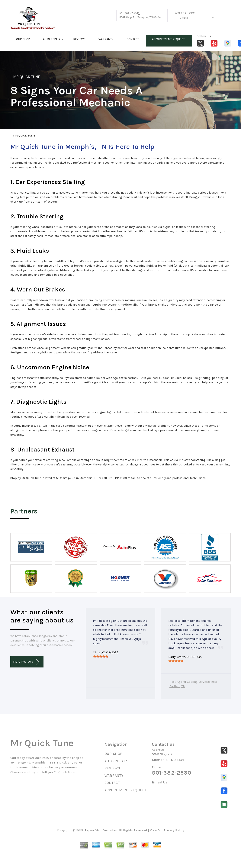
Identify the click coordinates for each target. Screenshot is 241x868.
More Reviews (26, 662)
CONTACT (133, 39)
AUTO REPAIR (52, 39)
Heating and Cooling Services (190, 682)
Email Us (160, 782)
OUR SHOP (23, 39)
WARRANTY (106, 39)
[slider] (101, 656)
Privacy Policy (174, 830)
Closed (184, 18)
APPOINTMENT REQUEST (168, 39)
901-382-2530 (128, 13)
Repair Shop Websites (101, 830)
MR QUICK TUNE (27, 77)
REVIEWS (79, 39)
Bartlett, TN (177, 686)
